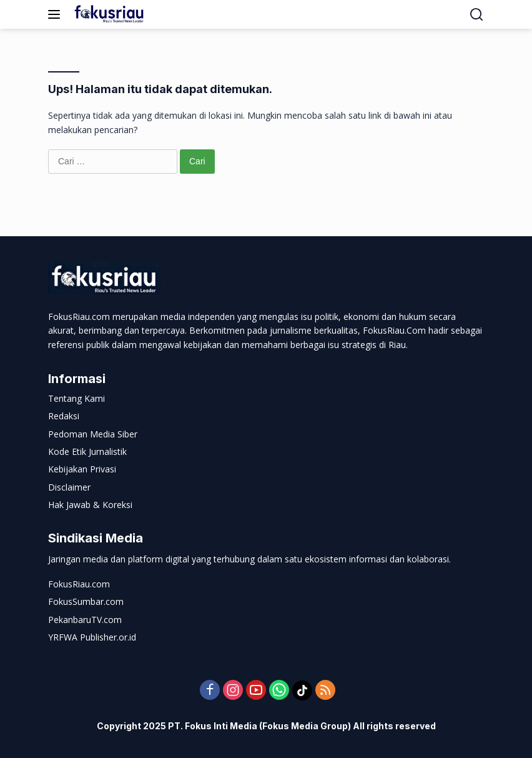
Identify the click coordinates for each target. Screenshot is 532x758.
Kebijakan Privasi (82, 469)
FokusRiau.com (79, 584)
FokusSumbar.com (86, 601)
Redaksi (64, 416)
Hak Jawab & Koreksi (90, 505)
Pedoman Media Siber (93, 434)
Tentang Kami (76, 398)
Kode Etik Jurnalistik (87, 451)
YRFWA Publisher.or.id (92, 637)
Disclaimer (69, 487)
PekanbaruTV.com (85, 620)
